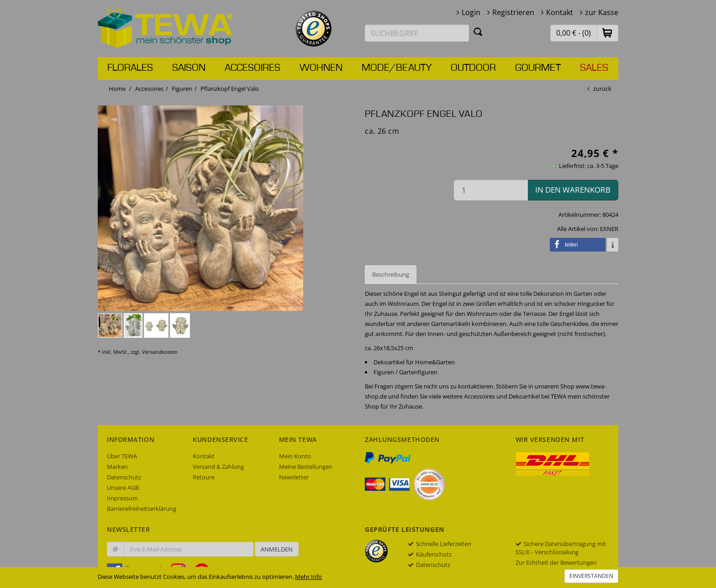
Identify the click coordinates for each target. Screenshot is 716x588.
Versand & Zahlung (218, 467)
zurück (602, 89)
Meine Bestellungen (306, 467)
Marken (117, 467)
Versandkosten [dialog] (160, 352)
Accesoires (253, 68)
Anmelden (277, 549)
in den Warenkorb (573, 190)
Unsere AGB (123, 488)
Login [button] (471, 12)
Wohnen (321, 68)
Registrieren (513, 12)
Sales (594, 68)
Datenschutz (124, 477)
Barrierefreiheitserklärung (142, 509)
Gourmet (538, 68)
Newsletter (294, 477)
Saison (189, 68)
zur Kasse (602, 12)
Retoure (204, 477)
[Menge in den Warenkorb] (491, 190)
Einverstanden (591, 576)
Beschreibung (391, 274)
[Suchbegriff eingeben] (417, 33)
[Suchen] (478, 31)
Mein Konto (295, 456)
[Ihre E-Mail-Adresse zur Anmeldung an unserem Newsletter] (189, 549)
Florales (130, 68)
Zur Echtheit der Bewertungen (556, 562)
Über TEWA (122, 456)
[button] (607, 33)
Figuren (182, 89)
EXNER (609, 229)
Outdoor (473, 68)
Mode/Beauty (397, 68)
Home (117, 89)
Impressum (122, 498)
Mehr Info (308, 577)
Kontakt (560, 12)
